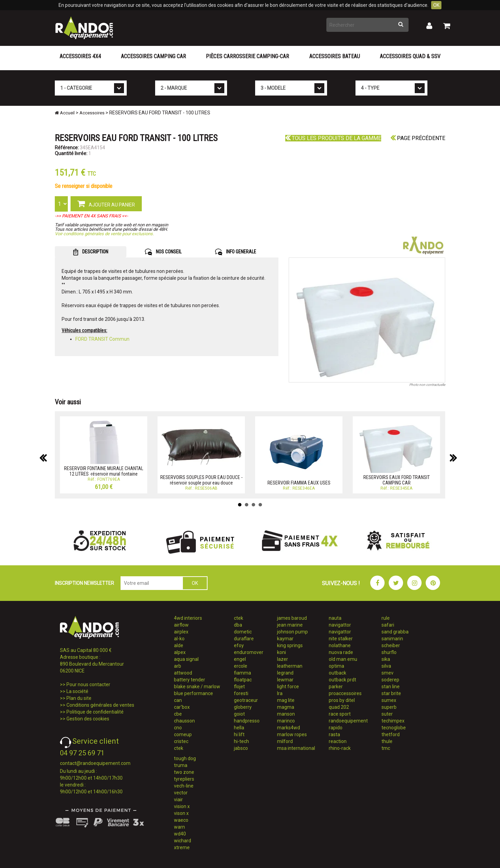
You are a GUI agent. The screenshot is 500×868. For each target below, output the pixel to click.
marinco (286, 721)
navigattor (340, 625)
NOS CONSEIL (163, 252)
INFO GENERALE (236, 252)
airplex (181, 632)
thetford (391, 734)
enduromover (249, 652)
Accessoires (92, 113)
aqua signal (186, 659)
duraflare (244, 639)
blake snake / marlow (197, 687)
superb (389, 707)
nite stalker (341, 639)
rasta (334, 734)
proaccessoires (345, 693)
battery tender (190, 680)
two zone (184, 772)
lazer (283, 659)
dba (238, 625)
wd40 (180, 834)
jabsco (241, 748)
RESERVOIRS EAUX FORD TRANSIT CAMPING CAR (397, 480)
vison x (181, 813)
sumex (389, 700)
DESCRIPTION (91, 252)
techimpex (393, 721)
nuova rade (341, 652)
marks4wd (289, 728)
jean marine (290, 625)
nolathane (340, 645)
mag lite (286, 700)
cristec (181, 741)
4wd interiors (188, 618)
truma (181, 765)
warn (179, 827)
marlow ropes (292, 734)
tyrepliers (184, 779)
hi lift (239, 734)
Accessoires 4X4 (80, 56)
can (178, 700)
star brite (391, 693)
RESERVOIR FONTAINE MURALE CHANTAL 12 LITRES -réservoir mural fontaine (104, 471)
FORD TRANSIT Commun (102, 339)
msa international (296, 748)
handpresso (247, 721)
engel (240, 659)
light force (288, 687)
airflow (181, 625)
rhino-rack (340, 748)
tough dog (185, 758)
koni (282, 652)
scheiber (391, 645)
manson (286, 714)
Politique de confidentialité (95, 712)
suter (387, 714)
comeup (183, 734)
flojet (239, 687)
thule (387, 741)
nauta (335, 618)
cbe (178, 714)
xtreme (182, 847)
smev (387, 673)
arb (178, 666)
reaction (338, 741)
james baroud (292, 618)
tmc (386, 748)
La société (77, 691)
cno (178, 728)
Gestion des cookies (88, 719)
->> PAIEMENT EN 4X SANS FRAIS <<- (91, 216)
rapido (336, 728)
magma (286, 707)
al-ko (179, 639)
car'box (182, 707)
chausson (184, 721)
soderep (390, 680)
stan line (391, 687)
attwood (183, 673)
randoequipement (348, 721)
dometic (243, 632)
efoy (239, 645)
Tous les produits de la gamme (333, 138)
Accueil (65, 113)
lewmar (285, 680)
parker (336, 687)
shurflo (389, 652)
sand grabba (395, 632)
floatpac (243, 680)
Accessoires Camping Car (153, 56)
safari (388, 625)
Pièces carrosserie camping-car (247, 56)
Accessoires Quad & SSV (410, 56)
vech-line (184, 786)
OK (436, 5)
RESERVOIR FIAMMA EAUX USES (299, 483)
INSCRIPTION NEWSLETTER (84, 583)
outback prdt (342, 680)
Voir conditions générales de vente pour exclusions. (104, 234)
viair (178, 800)
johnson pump (292, 632)
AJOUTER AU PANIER (106, 203)
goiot (239, 714)
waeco (181, 820)
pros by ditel (342, 700)
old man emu (343, 659)
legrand (285, 673)
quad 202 (339, 707)
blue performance (193, 693)
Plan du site (79, 698)
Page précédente (418, 138)
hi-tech (241, 741)
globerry (243, 707)
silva (386, 666)
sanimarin (392, 639)
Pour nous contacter (88, 684)
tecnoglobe (394, 728)
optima (336, 666)
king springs (290, 645)
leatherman (290, 666)
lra (280, 693)
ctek (179, 748)
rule (386, 618)
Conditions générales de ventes (100, 705)
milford (285, 741)
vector (181, 793)
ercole (241, 666)
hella (239, 728)
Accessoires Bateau (335, 56)
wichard (183, 841)
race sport (340, 714)
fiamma (242, 673)
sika (386, 659)
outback (337, 673)
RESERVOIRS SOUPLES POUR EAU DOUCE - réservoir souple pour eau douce (201, 480)
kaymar (285, 639)
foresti (241, 693)
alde (179, 645)
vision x (182, 806)
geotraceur (246, 700)
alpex (180, 652)
